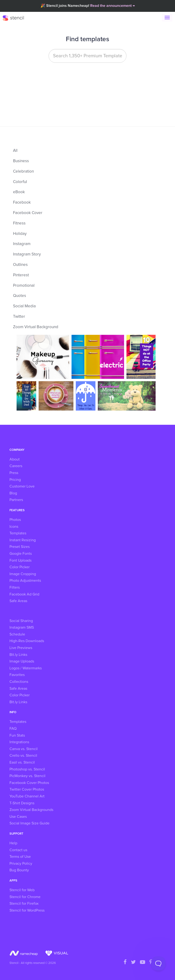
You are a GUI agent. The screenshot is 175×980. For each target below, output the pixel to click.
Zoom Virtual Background (36, 327)
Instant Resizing (23, 540)
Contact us (18, 850)
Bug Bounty (19, 870)
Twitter (19, 317)
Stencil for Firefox (24, 904)
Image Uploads (22, 661)
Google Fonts (21, 554)
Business (21, 161)
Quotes (20, 296)
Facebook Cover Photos (29, 783)
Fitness (19, 223)
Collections (19, 682)
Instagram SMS (22, 627)
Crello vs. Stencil (23, 756)
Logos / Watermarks (26, 668)
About (15, 459)
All (15, 151)
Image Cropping (23, 574)
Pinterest (21, 275)
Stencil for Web (22, 890)
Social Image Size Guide (29, 823)
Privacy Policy (21, 864)
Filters (15, 587)
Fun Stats (17, 735)
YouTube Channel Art (27, 796)
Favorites (17, 675)
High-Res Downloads (27, 641)
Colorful (20, 182)
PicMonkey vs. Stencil (27, 776)
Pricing (15, 480)
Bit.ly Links (18, 655)
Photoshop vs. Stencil (27, 769)
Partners (16, 500)
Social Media (24, 306)
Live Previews (21, 648)
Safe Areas (18, 601)
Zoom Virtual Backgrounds (31, 810)
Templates (18, 533)
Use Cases (18, 817)
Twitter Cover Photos (27, 789)
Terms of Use (20, 857)
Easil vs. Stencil (22, 762)
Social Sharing (21, 621)
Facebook (22, 203)
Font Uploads (20, 560)
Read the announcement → (112, 6)
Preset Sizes (20, 547)
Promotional (24, 286)
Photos (15, 520)
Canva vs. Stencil (24, 749)
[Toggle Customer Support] (158, 963)
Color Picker (20, 567)
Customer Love (22, 486)
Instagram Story (27, 254)
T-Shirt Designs (22, 803)
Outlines (20, 265)
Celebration (23, 172)
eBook (19, 192)
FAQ (13, 729)
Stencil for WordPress (27, 910)
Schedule (17, 634)
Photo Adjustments (25, 581)
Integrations (19, 742)
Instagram (22, 244)
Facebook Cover (28, 213)
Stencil (16, 18)
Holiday (20, 234)
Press (14, 473)
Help (13, 843)
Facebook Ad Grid (24, 594)
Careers (16, 466)
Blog (13, 493)
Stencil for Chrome (25, 897)
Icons (14, 527)
